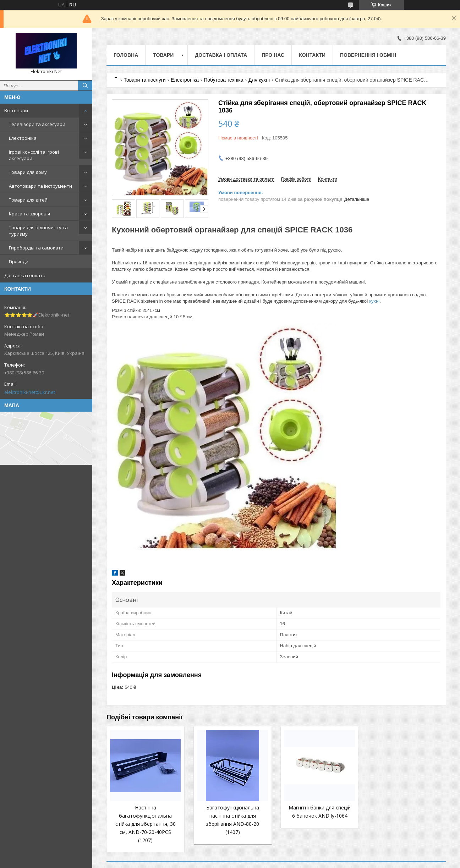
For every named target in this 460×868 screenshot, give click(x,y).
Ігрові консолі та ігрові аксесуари (34, 155)
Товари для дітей (28, 200)
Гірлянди (19, 262)
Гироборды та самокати (36, 248)
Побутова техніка (223, 80)
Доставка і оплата (25, 275)
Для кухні (259, 80)
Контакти (312, 55)
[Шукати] (85, 86)
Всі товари (16, 110)
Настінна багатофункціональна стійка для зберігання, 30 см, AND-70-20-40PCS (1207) (146, 824)
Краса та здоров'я (29, 214)
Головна (126, 55)
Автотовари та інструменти (40, 186)
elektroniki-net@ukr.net (30, 392)
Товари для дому (28, 172)
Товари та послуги (144, 80)
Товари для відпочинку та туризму (38, 231)
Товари (163, 55)
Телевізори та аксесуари (37, 124)
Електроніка (23, 138)
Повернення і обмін (368, 55)
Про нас (273, 55)
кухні (374, 301)
